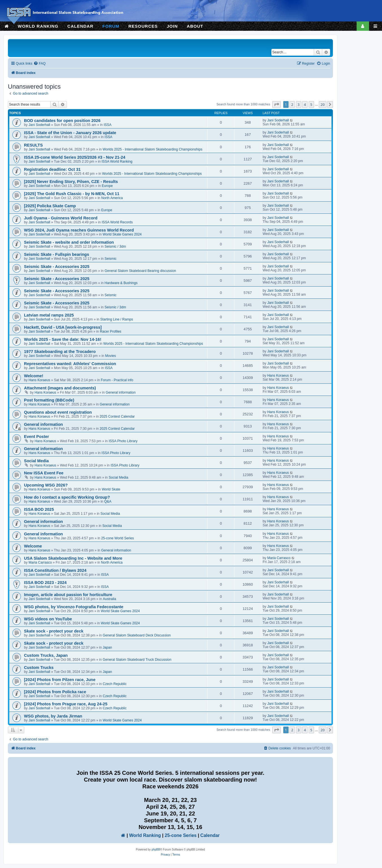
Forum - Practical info (117, 380)
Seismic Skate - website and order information (69, 242)
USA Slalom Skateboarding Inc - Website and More (73, 558)
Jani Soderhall (39, 125)
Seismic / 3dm (115, 247)
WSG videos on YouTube (48, 619)
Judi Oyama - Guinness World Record (61, 218)
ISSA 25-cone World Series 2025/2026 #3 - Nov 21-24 (75, 157)
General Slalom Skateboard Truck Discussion (137, 660)
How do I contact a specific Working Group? (67, 497)
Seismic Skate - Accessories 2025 (57, 267)
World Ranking (145, 835)
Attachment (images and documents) (60, 388)
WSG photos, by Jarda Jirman (53, 716)
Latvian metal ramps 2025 (49, 315)
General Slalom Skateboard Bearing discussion (140, 271)
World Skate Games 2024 (122, 234)
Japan (107, 647)
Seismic (111, 259)
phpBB (156, 850)
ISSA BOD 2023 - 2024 (45, 583)
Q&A (108, 501)
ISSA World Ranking (117, 162)
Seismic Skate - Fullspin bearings (57, 254)
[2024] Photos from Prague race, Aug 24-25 (66, 704)
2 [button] (292, 104)
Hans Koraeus (39, 380)
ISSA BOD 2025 (39, 509)
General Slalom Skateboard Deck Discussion (137, 635)
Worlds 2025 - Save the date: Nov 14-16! (63, 339)
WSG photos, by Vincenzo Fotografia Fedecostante (74, 607)
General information (121, 392)
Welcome (33, 546)
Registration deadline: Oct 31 (52, 169)
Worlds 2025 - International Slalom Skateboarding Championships (152, 149)
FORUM (111, 26)
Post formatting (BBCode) (49, 400)
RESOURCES (143, 26)
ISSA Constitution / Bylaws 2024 (55, 570)
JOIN (172, 26)
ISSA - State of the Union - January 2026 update (70, 133)
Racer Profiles (111, 332)
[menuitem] (39, 64)
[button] (276, 104)
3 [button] (299, 104)
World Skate (111, 489)
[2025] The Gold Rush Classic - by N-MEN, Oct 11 (72, 194)
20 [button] (323, 104)
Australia (109, 599)
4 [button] (305, 104)
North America (112, 198)
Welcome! (34, 376)
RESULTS (33, 145)
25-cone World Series (117, 538)
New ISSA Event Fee (44, 473)
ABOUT (195, 26)
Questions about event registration (58, 412)
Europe (107, 186)
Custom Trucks (39, 668)
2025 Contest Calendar (117, 416)
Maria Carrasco (40, 562)
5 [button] (311, 104)
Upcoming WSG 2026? (46, 485)
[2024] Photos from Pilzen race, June (60, 680)
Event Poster (37, 437)
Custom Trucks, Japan (46, 655)
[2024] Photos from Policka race (55, 692)
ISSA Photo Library (123, 441)
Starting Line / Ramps (117, 319)
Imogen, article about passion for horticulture (68, 595)
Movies (111, 356)
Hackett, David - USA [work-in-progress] (63, 327)
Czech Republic (115, 684)
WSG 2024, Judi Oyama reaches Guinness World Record (79, 230)
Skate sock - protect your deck (54, 631)
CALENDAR (80, 26)
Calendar (210, 835)
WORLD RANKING (38, 26)
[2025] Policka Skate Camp (50, 206)
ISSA (107, 125)
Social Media (36, 461)
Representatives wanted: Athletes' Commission (70, 364)
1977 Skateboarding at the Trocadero (60, 352)
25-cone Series (181, 835)
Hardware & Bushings (121, 283)
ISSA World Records (117, 222)
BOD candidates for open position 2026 (62, 121)
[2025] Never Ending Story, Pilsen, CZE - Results (71, 182)
